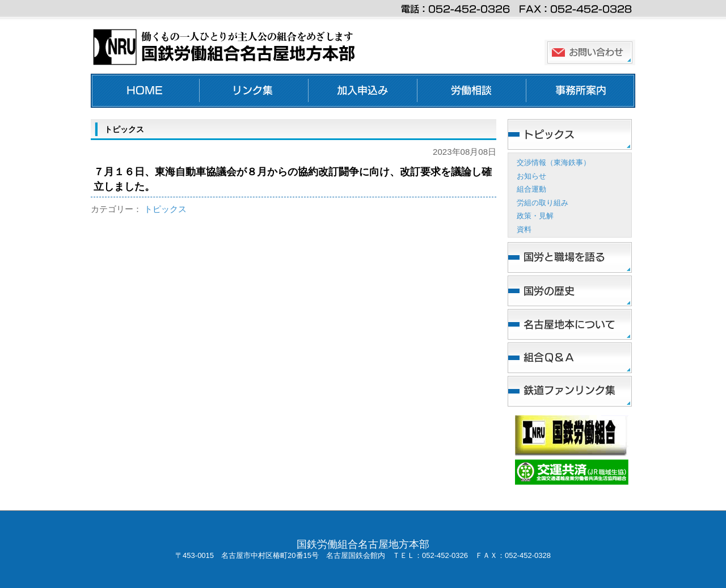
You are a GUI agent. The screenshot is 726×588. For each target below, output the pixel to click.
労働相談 (472, 91)
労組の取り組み (543, 203)
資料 (524, 229)
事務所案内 (581, 91)
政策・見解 (535, 216)
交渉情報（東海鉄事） (554, 162)
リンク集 (254, 91)
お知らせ (531, 176)
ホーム (145, 91)
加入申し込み (363, 91)
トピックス (165, 209)
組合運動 (531, 189)
